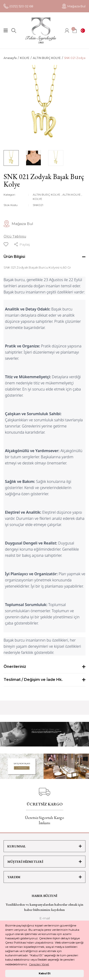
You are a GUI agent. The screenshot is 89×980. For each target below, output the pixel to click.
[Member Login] (67, 31)
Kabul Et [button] (45, 973)
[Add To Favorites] (6, 244)
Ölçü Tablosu (15, 236)
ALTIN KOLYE (72, 195)
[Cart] (75, 31)
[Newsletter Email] (44, 920)
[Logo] (41, 30)
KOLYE (37, 199)
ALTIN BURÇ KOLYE (47, 195)
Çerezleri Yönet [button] (39, 964)
